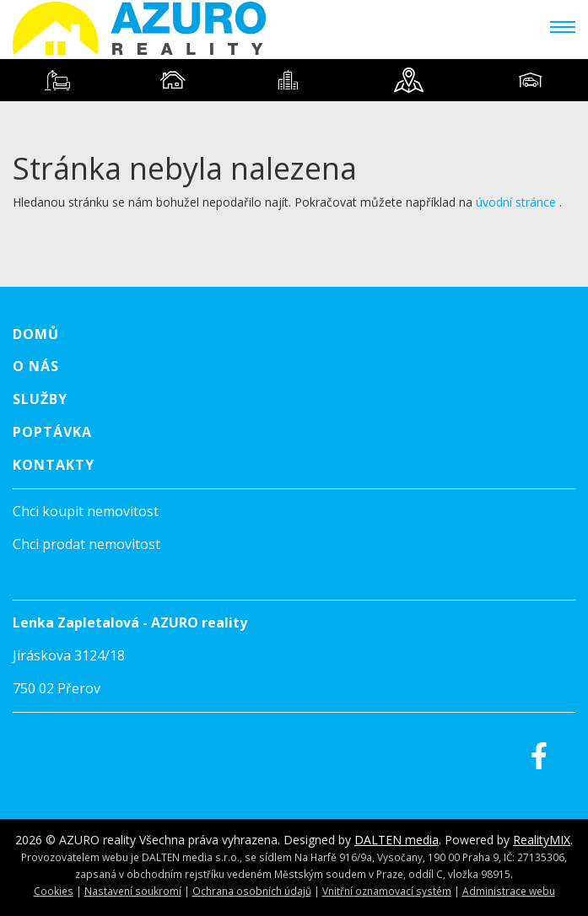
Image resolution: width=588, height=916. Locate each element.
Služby (40, 399)
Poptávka (52, 432)
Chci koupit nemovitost (86, 511)
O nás (36, 366)
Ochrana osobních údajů (252, 891)
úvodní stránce (516, 202)
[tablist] (294, 80)
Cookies (54, 891)
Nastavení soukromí (133, 891)
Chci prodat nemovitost (86, 544)
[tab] (57, 80)
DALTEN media (396, 840)
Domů (36, 334)
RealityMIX (542, 840)
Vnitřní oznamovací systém (387, 891)
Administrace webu (509, 891)
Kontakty (54, 465)
